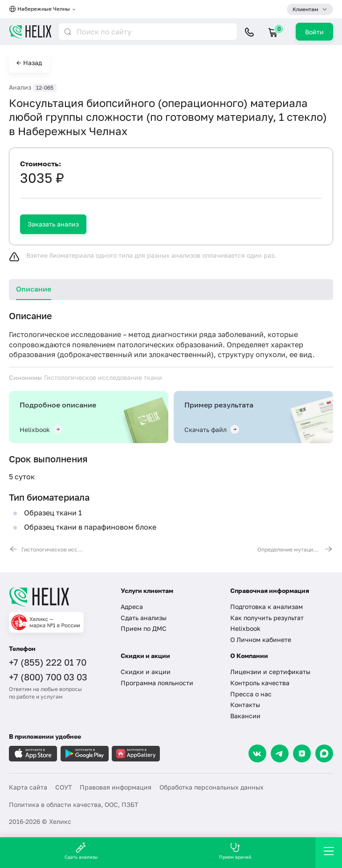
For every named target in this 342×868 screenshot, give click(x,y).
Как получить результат (267, 618)
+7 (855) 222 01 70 (48, 662)
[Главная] (59, 597)
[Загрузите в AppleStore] (33, 754)
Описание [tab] (34, 289)
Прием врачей (235, 851)
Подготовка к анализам (267, 607)
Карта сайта (28, 787)
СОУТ (64, 787)
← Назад (29, 63)
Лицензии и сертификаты (270, 672)
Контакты (245, 705)
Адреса (132, 607)
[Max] (324, 753)
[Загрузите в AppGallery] (136, 754)
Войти (314, 32)
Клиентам (305, 9)
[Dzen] (302, 753)
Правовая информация (116, 787)
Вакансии (245, 716)
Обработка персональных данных (212, 787)
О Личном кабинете (261, 640)
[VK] (257, 753)
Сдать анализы (144, 618)
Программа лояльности (157, 683)
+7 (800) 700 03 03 (48, 677)
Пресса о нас (251, 694)
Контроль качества (260, 683)
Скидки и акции (146, 672)
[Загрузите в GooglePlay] (85, 754)
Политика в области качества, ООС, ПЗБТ (74, 804)
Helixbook (245, 628)
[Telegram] (280, 753)
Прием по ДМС (144, 628)
